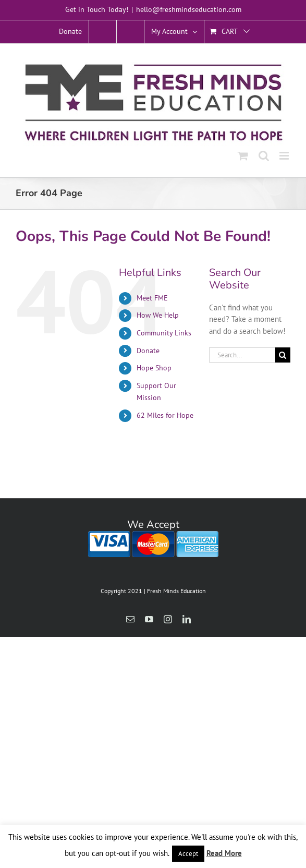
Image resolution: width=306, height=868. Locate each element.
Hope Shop (154, 368)
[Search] (283, 355)
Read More (224, 853)
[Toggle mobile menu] (285, 156)
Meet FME (152, 298)
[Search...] (242, 355)
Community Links (164, 333)
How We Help (158, 315)
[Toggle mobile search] (264, 156)
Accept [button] (188, 854)
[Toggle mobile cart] (243, 156)
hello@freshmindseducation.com (189, 9)
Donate (148, 351)
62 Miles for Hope (165, 415)
